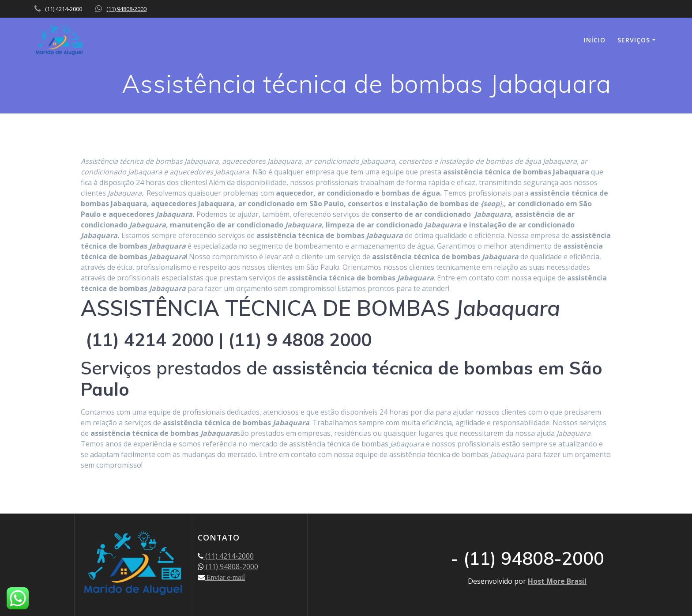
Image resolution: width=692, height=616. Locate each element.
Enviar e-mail (225, 577)
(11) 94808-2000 (126, 9)
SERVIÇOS (634, 40)
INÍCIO (595, 40)
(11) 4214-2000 (229, 556)
